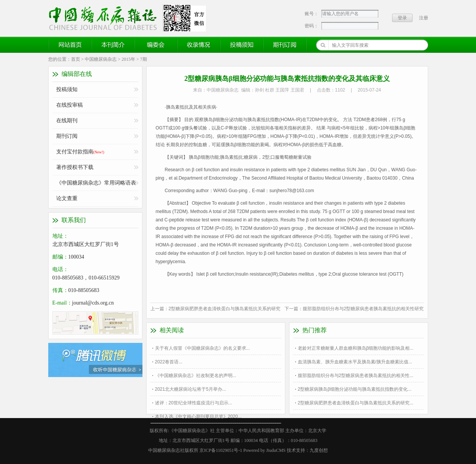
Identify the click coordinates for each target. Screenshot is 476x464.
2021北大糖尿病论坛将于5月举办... (191, 389)
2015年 (128, 59)
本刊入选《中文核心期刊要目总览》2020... (198, 417)
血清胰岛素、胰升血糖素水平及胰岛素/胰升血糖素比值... (355, 362)
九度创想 (319, 450)
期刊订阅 (285, 45)
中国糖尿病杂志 (101, 59)
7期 (144, 59)
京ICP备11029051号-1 (221, 450)
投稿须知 (242, 45)
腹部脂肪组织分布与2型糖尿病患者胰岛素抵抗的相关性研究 (363, 309)
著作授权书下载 (75, 167)
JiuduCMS (276, 450)
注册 (424, 18)
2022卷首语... (169, 362)
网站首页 (70, 45)
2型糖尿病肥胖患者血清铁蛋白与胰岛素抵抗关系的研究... (356, 403)
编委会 (156, 45)
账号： (312, 14)
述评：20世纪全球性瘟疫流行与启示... (194, 403)
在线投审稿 (70, 105)
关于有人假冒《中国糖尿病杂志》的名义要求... (202, 348)
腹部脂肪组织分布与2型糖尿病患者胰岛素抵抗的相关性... (356, 376)
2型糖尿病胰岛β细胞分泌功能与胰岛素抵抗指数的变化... (355, 389)
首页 (76, 59)
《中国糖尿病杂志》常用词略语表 (96, 183)
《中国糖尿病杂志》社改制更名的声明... (196, 376)
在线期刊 (67, 121)
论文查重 (67, 198)
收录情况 (199, 45)
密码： (312, 26)
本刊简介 (113, 45)
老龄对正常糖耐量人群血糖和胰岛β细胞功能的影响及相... (356, 348)
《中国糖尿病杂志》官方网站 (106, 18)
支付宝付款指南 (80, 152)
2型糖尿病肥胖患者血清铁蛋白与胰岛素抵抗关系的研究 (225, 309)
